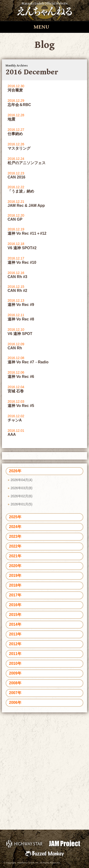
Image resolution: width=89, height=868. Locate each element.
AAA (12, 434)
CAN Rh (15, 348)
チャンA (15, 420)
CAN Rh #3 (17, 277)
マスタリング (19, 148)
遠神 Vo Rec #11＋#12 (27, 233)
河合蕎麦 (15, 90)
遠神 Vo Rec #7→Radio (28, 362)
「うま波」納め (21, 191)
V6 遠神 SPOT (20, 334)
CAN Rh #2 (17, 291)
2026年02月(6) (21, 496)
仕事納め (15, 134)
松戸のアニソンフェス (27, 163)
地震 (11, 119)
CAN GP (15, 219)
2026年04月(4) (21, 480)
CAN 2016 (16, 177)
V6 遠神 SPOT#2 (22, 248)
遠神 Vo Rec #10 (22, 262)
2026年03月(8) (21, 488)
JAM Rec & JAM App (26, 206)
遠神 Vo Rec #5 (21, 406)
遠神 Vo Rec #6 (21, 377)
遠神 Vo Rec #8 (21, 319)
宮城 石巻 (16, 391)
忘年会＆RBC (19, 105)
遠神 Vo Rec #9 (21, 305)
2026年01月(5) (21, 504)
